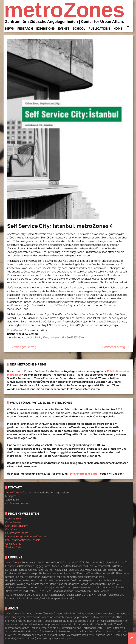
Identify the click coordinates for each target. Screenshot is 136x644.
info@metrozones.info (84, 474)
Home (118, 28)
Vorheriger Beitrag (24, 347)
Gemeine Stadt (14, 544)
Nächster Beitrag (114, 347)
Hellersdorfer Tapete (17, 533)
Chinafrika (11, 529)
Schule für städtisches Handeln (23, 540)
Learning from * (14, 518)
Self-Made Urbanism (17, 526)
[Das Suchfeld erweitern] (128, 29)
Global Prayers (13, 522)
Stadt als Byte (13, 547)
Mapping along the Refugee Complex (26, 536)
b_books (29, 337)
